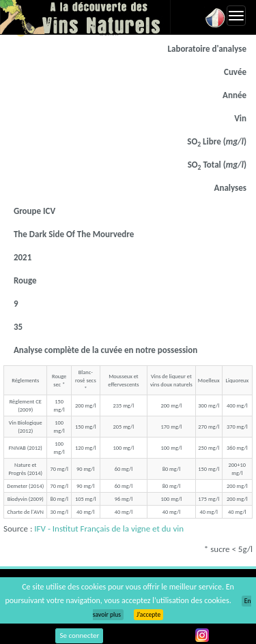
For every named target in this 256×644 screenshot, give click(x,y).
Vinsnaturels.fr (85, 17)
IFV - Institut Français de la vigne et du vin (109, 528)
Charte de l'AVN (26, 512)
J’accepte (148, 615)
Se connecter (79, 635)
